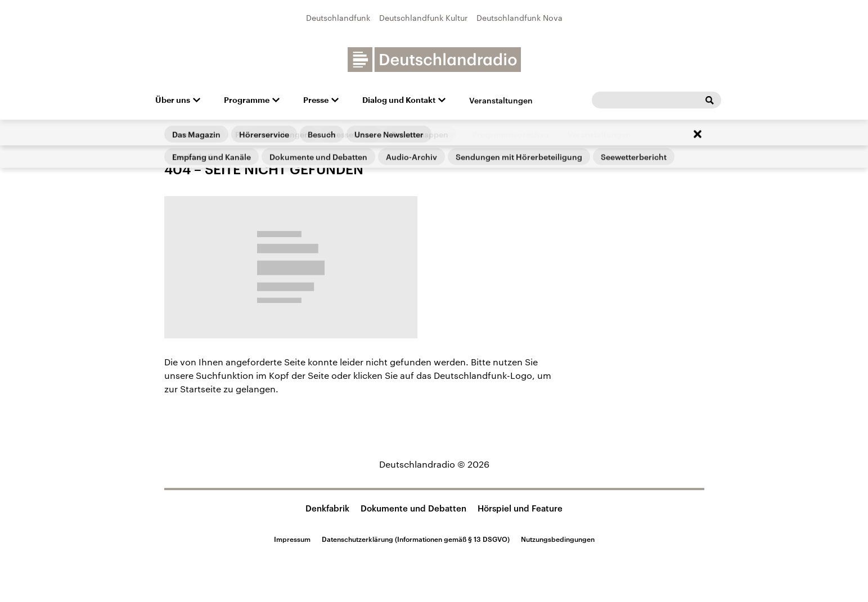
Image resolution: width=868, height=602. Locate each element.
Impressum (292, 539)
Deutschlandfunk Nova (520, 18)
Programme (247, 100)
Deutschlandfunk (338, 18)
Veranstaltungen (501, 100)
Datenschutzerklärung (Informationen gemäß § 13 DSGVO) (416, 539)
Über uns (173, 100)
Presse (316, 100)
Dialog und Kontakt (399, 100)
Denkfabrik (327, 508)
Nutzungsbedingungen (558, 539)
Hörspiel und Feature (520, 508)
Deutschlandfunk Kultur (423, 18)
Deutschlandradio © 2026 (434, 464)
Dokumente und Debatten (413, 508)
